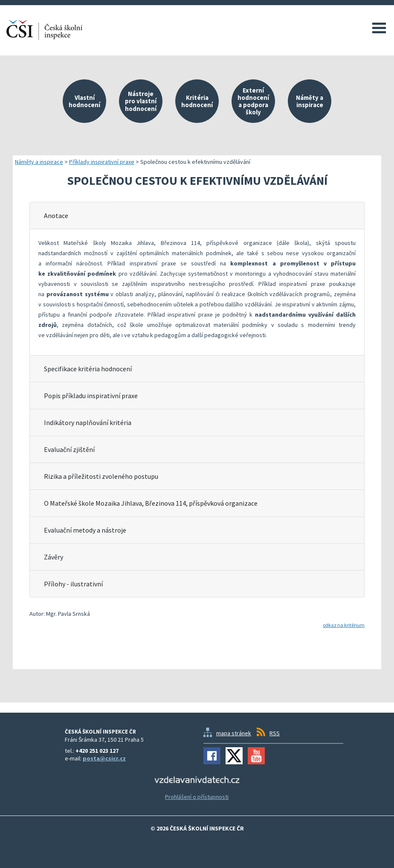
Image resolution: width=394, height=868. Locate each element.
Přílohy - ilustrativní (73, 584)
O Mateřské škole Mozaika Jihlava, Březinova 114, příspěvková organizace (151, 503)
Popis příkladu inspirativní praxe (91, 396)
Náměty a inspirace (39, 162)
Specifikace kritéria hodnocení (88, 369)
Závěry (54, 557)
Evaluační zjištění (69, 449)
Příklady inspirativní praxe (102, 162)
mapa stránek (234, 733)
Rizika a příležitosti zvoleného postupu (101, 476)
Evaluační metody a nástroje (85, 530)
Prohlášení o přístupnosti (197, 797)
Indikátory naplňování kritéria (88, 422)
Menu (379, 28)
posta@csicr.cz (104, 758)
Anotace (56, 216)
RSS (275, 733)
